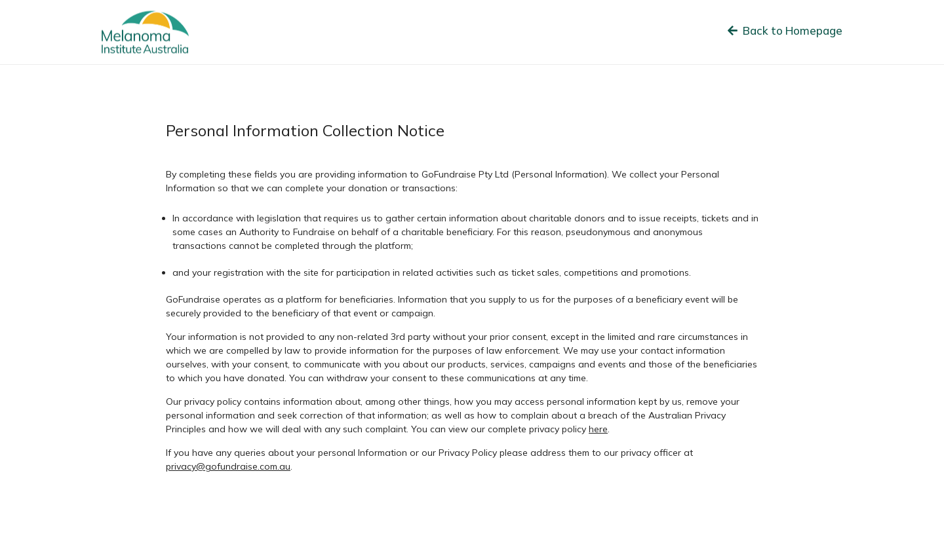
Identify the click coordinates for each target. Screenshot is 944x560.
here (598, 429)
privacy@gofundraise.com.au (228, 466)
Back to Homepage (785, 30)
